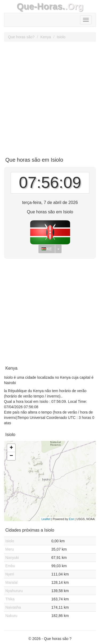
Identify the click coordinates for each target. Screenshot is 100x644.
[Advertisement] (50, 97)
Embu (10, 566)
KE (47, 249)
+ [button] (11, 448)
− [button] (11, 456)
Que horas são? (21, 37)
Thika (10, 599)
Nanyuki (12, 558)
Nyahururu (14, 591)
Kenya (46, 37)
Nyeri (10, 574)
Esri (72, 519)
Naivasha (13, 607)
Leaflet (46, 519)
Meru (10, 549)
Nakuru (11, 616)
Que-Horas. (41, 6)
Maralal (11, 582)
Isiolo (61, 37)
